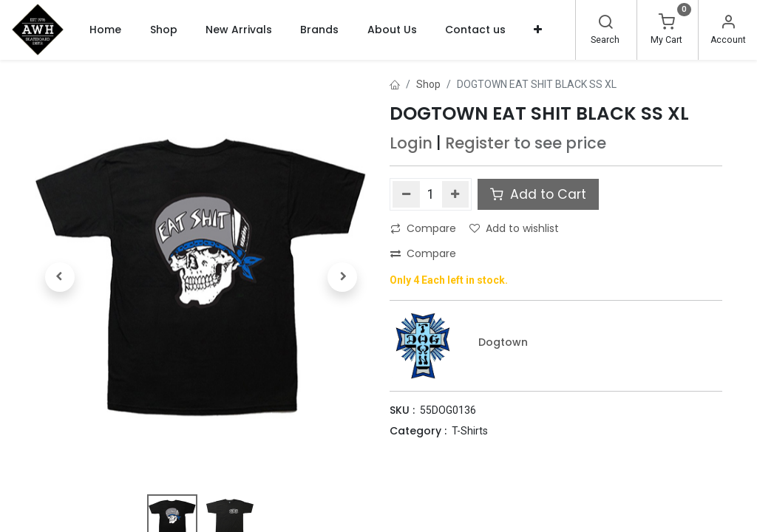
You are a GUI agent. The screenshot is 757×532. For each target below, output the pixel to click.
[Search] (605, 24)
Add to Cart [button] (538, 194)
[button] (538, 30)
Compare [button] (423, 228)
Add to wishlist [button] (514, 228)
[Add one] (456, 194)
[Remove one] (406, 194)
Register (478, 143)
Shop (428, 84)
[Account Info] (728, 24)
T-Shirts (470, 431)
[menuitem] (105, 30)
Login (411, 143)
